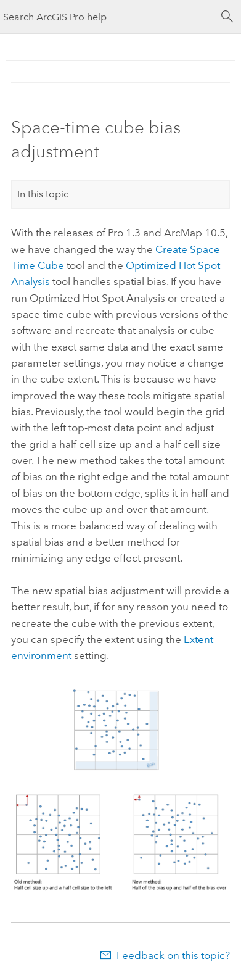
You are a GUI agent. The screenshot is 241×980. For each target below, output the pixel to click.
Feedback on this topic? (173, 955)
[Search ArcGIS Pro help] (108, 17)
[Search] (227, 17)
